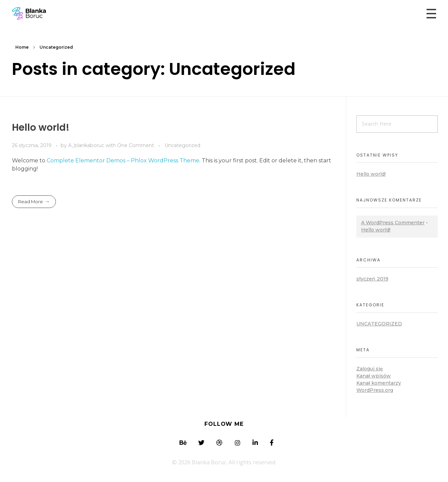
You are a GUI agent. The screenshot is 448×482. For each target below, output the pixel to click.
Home (22, 47)
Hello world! (41, 127)
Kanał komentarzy (379, 383)
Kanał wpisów (374, 376)
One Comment (136, 145)
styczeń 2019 (372, 279)
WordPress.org (375, 390)
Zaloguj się (370, 369)
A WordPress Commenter (393, 223)
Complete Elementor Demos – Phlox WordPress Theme (123, 160)
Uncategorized (182, 145)
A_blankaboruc (87, 145)
